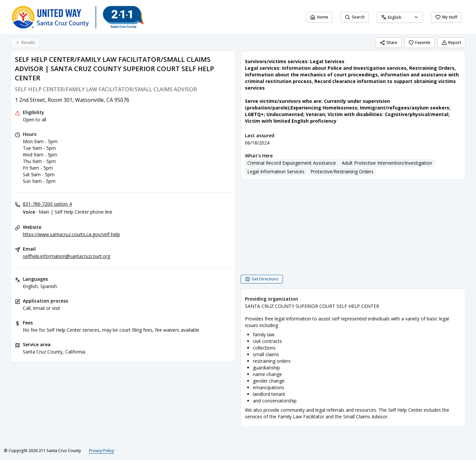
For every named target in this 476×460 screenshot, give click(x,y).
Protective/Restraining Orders (342, 171)
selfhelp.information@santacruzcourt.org (66, 256)
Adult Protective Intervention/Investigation (387, 163)
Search (355, 17)
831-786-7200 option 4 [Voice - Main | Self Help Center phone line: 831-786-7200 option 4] (47, 204)
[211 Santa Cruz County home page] (78, 17)
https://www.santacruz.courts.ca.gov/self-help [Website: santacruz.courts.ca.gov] (71, 234)
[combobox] (400, 17)
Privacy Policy (101, 451)
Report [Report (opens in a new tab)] (451, 42)
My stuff (446, 17)
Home (319, 17)
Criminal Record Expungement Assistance (292, 163)
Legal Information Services (276, 171)
